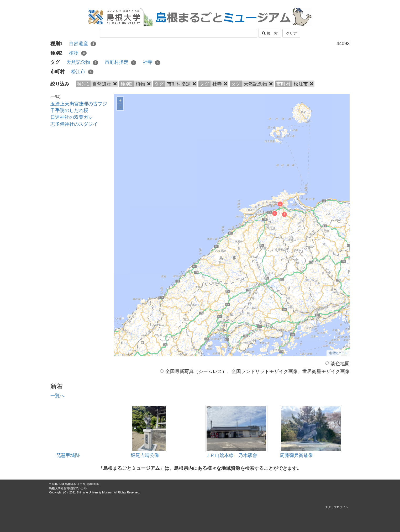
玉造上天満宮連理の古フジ (79, 104)
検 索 (270, 33)
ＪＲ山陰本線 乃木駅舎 (231, 455)
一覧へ (57, 396)
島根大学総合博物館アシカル (68, 488)
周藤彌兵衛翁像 (296, 455)
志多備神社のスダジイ (74, 124)
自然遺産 (83, 44)
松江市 (82, 72)
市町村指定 (121, 62)
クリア (291, 33)
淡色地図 (338, 364)
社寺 (152, 62)
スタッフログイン (337, 507)
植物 (78, 53)
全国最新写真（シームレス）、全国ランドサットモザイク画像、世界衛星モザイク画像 (255, 371)
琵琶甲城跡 (68, 455)
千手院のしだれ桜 (69, 110)
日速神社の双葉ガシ (72, 117)
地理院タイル (338, 353)
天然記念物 (82, 62)
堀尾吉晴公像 (145, 455)
